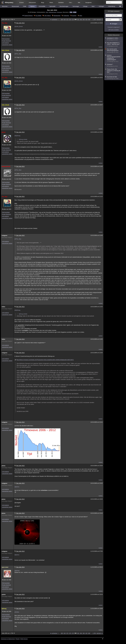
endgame (4, 235)
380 (76, 19)
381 (78, 19)
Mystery (32, 6)
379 (73, 19)
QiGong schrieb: (22, 139)
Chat (71, 3)
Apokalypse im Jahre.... (114, 39)
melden (101, 47)
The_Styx (5, 23)
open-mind (5, 567)
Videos (51, 3)
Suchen (74, 16)
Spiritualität (52, 6)
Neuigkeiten (89, 3)
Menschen (5, 6)
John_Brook (5, 50)
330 (65, 19)
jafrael (4, 132)
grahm (4, 594)
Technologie (76, 6)
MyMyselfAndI (6, 166)
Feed (71, 12)
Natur (93, 6)
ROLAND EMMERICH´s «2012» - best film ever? (114, 45)
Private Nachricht (6, 41)
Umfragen (101, 6)
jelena (3, 466)
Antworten (66, 16)
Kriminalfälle (42, 6)
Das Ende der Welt (114, 78)
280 (62, 19)
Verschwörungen (64, 6)
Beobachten (57, 16)
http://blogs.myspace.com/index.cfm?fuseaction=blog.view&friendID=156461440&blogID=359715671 (45, 360)
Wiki (79, 3)
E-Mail (75, 12)
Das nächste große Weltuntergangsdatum (114, 51)
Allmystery (9, 3)
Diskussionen (32, 3)
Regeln (18, 639)
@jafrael (27, 320)
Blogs (43, 3)
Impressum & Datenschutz (8, 639)
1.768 (94, 19)
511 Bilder (39, 16)
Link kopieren (5, 43)
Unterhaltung (112, 6)
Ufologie (85, 6)
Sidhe (3, 307)
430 (86, 19)
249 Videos (47, 16)
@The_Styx (18, 54)
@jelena (17, 487)
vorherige (54, 19)
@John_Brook (19, 26)
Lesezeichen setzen (7, 45)
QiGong (4, 609)
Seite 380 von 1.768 (8, 19)
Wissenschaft (15, 6)
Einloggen (115, 24)
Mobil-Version (24, 639)
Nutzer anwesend (114, 11)
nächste (99, 19)
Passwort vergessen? (114, 27)
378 (70, 19)
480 (89, 19)
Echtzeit (22, 3)
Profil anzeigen (6, 39)
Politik (25, 6)
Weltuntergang (53, 12)
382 (81, 19)
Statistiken (61, 3)
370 (67, 19)
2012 (47, 12)
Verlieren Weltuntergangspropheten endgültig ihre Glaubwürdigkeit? (114, 58)
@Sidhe (17, 612)
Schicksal (59, 12)
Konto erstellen (115, 30)
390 (84, 19)
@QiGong (17, 136)
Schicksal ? (114, 65)
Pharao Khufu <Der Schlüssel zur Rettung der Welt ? (114, 72)
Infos (81, 16)
